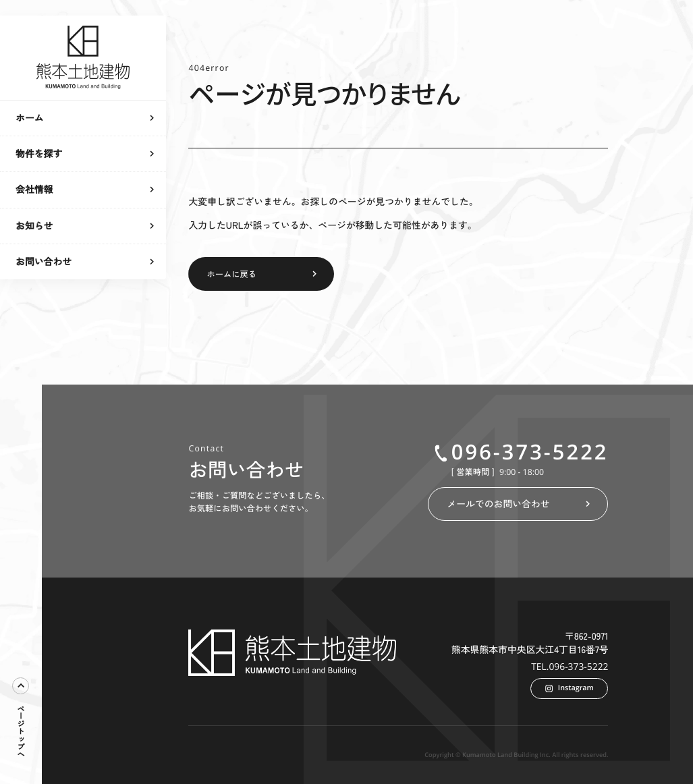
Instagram (570, 688)
